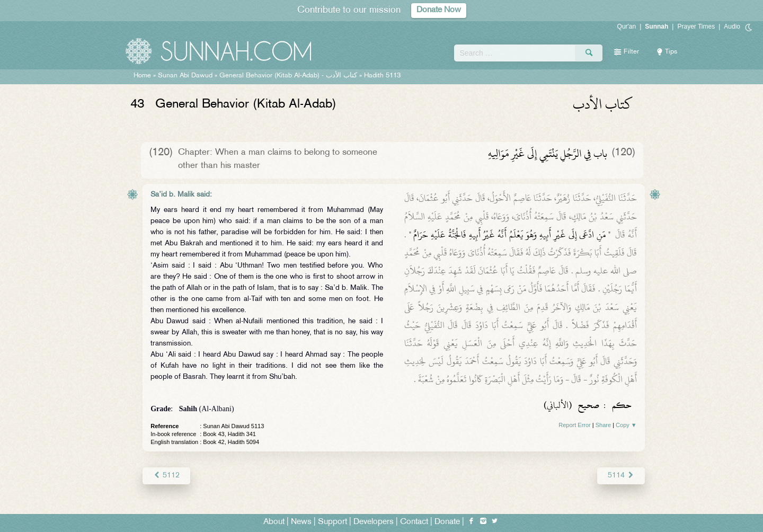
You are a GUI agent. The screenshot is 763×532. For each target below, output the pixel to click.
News (301, 522)
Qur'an (627, 26)
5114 (621, 476)
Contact (414, 522)
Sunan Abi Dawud (185, 76)
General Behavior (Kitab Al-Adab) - (289, 76)
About (274, 522)
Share (603, 425)
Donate (447, 522)
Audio (732, 26)
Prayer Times (696, 26)
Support (332, 522)
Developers (374, 522)
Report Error (575, 425)
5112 (166, 476)
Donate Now (439, 10)
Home (142, 76)
